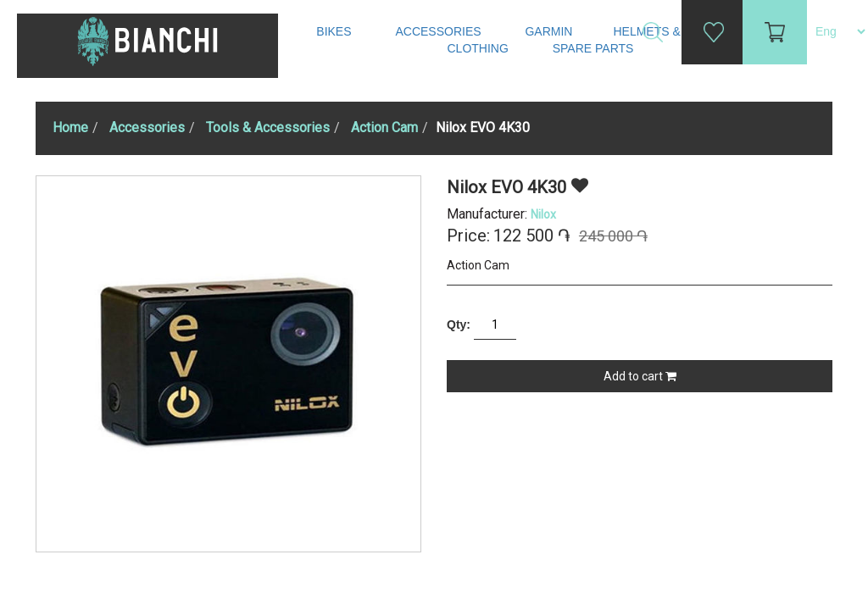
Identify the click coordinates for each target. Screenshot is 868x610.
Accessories (440, 31)
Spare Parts (595, 48)
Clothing (480, 48)
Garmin (548, 31)
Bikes (335, 31)
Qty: (459, 324)
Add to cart (640, 376)
